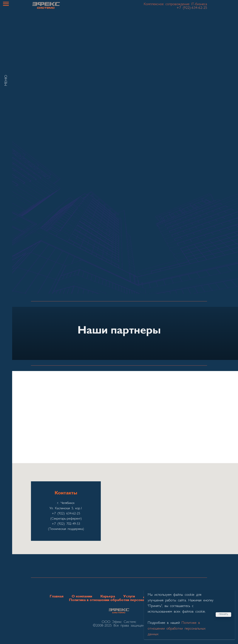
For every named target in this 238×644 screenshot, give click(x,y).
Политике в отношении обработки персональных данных (177, 629)
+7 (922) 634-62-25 (66, 514)
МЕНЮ (6, 81)
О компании (82, 597)
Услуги (129, 597)
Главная (57, 597)
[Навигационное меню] (6, 4)
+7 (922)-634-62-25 (192, 8)
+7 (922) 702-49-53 (66, 524)
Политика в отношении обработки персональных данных (119, 600)
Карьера (108, 597)
